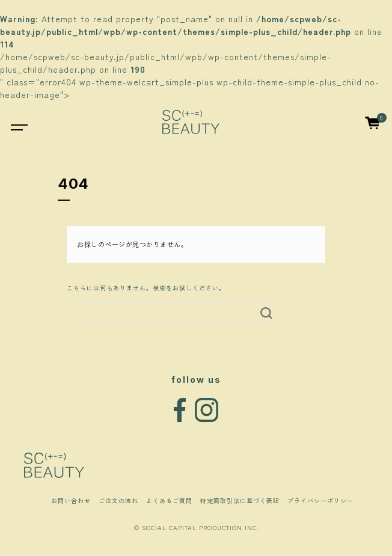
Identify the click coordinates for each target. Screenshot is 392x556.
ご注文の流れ (118, 500)
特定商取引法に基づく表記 (240, 500)
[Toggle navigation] (13, 122)
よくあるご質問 (169, 500)
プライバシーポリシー (320, 500)
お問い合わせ (71, 500)
